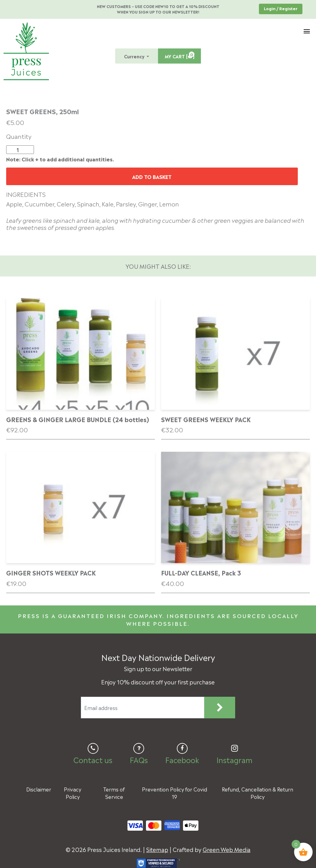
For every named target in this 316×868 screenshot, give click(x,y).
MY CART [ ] (180, 55)
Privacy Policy (73, 793)
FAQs (139, 759)
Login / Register (281, 8)
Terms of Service (114, 793)
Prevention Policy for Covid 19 (175, 793)
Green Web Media (227, 849)
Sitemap (157, 849)
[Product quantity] (20, 150)
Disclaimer (39, 789)
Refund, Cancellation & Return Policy (258, 793)
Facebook (182, 759)
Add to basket (152, 177)
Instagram (234, 759)
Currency (135, 56)
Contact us (93, 759)
